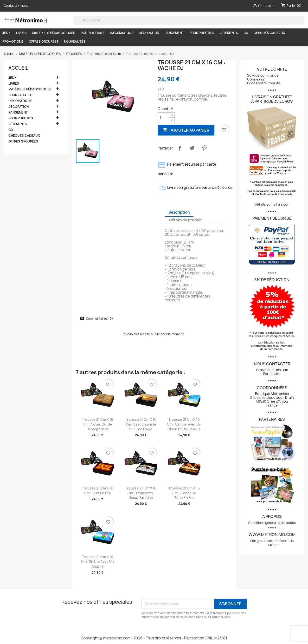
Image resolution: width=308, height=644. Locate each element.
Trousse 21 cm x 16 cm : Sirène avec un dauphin (97, 562)
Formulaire (272, 374)
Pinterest (204, 148)
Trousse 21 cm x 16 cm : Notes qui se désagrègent (97, 424)
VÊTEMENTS (229, 33)
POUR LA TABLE (93, 33)
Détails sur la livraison (272, 204)
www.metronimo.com (272, 535)
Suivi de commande (263, 75)
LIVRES (21, 33)
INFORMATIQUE (122, 33)
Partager (180, 148)
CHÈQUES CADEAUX (269, 33)
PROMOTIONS (13, 41)
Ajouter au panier (186, 130)
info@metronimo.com (272, 370)
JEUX (6, 33)
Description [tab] (179, 212)
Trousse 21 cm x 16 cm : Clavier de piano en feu (184, 493)
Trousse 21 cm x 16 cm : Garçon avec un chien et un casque (184, 424)
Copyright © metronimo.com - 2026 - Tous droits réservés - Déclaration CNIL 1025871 (154, 638)
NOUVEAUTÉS (75, 41)
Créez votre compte (264, 83)
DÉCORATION (149, 33)
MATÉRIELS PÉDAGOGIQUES (54, 33)
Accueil (18, 68)
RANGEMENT (174, 33)
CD (246, 33)
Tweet (192, 148)
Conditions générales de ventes (272, 523)
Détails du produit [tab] (186, 220)
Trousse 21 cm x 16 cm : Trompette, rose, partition (141, 493)
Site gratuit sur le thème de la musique (272, 543)
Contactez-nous (16, 6)
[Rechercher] (189, 20)
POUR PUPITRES (202, 33)
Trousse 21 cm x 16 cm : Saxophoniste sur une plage (141, 424)
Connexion (256, 79)
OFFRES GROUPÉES (44, 41)
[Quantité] (163, 118)
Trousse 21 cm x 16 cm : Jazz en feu (97, 491)
